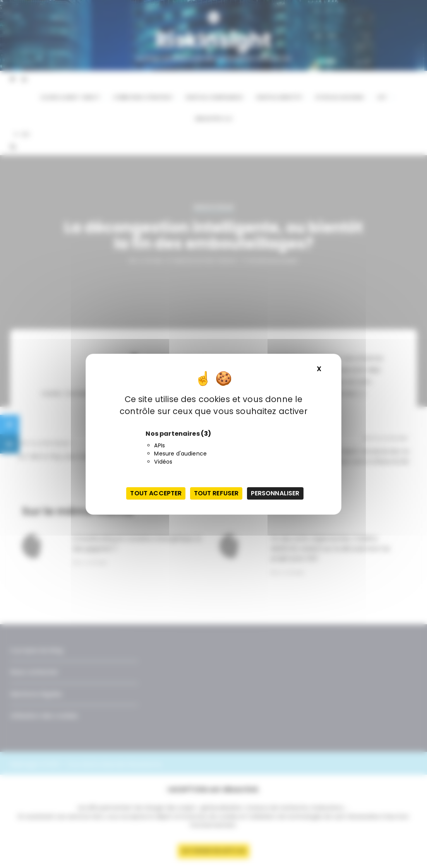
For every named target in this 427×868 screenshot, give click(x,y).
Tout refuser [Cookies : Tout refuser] (216, 493)
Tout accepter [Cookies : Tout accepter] (156, 493)
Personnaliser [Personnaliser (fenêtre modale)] (275, 493)
